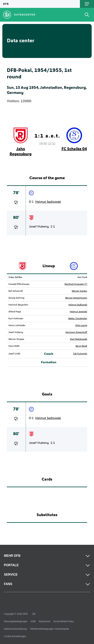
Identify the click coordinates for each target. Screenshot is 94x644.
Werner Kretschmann (76, 298)
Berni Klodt (81, 346)
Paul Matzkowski (79, 339)
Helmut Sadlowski (48, 202)
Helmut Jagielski (78, 312)
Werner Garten (79, 291)
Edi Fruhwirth (80, 354)
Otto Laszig (81, 326)
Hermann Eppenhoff (76, 332)
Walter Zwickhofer (78, 319)
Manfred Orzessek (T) (76, 284)
